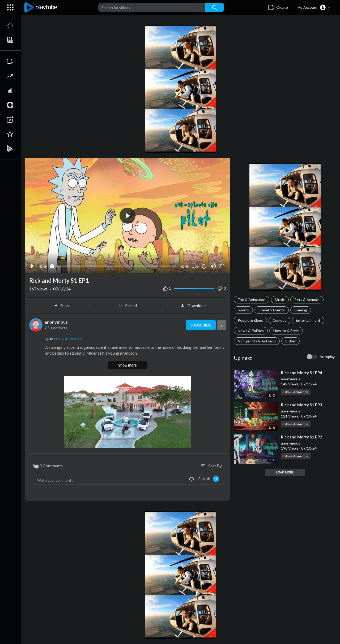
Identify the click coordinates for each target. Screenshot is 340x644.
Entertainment (308, 320)
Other (290, 341)
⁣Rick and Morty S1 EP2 (302, 437)
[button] (314, 7)
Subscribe (201, 325)
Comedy (279, 320)
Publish (209, 479)
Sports (243, 310)
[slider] (114, 266)
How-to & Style (286, 331)
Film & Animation (252, 300)
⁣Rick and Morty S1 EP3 (302, 405)
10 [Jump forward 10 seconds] (204, 266)
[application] (127, 216)
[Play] (32, 266)
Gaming (301, 310)
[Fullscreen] (222, 266)
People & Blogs (250, 320)
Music (280, 300)
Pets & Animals (307, 300)
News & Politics (251, 331)
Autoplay (327, 357)
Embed (128, 306)
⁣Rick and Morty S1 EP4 (302, 373)
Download (193, 306)
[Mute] (213, 266)
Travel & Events (272, 310)
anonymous (291, 379)
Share (62, 306)
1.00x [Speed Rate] (196, 267)
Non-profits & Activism (257, 341)
